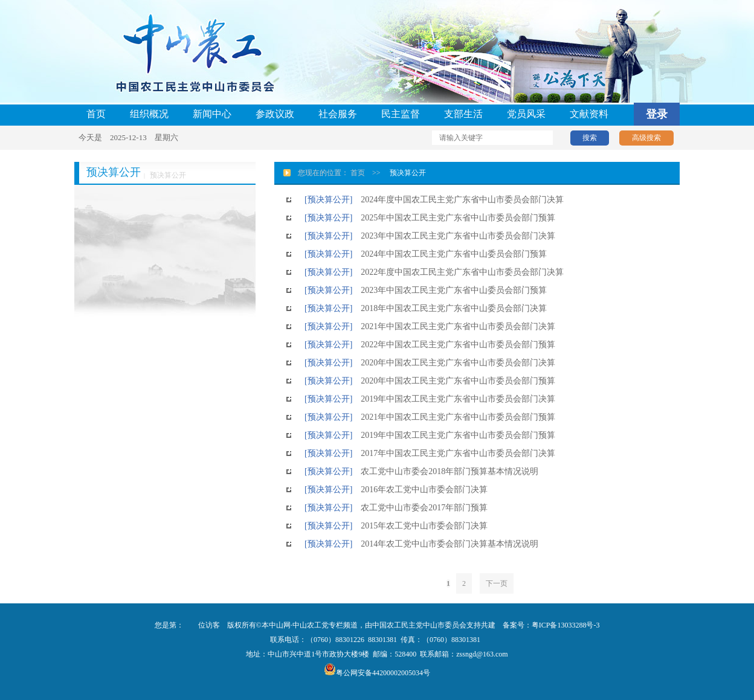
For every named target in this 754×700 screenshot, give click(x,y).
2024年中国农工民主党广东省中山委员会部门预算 (449, 254)
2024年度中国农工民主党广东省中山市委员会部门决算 (458, 200)
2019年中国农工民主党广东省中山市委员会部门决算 (454, 399)
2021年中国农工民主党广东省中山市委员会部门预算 (454, 417)
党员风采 (526, 114)
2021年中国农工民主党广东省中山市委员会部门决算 (454, 326)
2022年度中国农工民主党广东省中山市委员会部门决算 (458, 272)
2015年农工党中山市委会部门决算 (420, 526)
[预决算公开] (328, 200)
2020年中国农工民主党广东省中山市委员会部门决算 (454, 363)
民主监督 (401, 114)
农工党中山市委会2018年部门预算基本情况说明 (445, 471)
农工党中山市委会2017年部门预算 (420, 508)
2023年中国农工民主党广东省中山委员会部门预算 (449, 290)
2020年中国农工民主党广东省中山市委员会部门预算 (454, 381)
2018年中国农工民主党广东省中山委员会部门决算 (449, 308)
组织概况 (149, 114)
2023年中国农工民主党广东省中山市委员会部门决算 (454, 236)
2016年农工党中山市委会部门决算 (420, 490)
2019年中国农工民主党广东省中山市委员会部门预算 (454, 435)
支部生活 (463, 114)
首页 (96, 114)
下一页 (497, 583)
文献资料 (589, 114)
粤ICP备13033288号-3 (566, 625)
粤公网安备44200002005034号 (377, 673)
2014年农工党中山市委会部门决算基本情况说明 (445, 544)
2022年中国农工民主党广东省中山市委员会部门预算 (454, 345)
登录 (657, 114)
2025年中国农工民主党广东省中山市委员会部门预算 (454, 218)
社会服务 (338, 114)
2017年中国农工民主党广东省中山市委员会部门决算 (454, 453)
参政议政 (275, 114)
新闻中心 (212, 114)
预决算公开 (408, 173)
